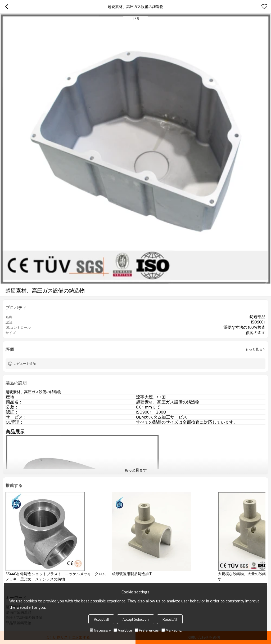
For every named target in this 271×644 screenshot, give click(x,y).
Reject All (170, 619)
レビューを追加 (25, 364)
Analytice (123, 630)
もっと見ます (135, 470)
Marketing (171, 630)
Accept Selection (136, 619)
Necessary (100, 630)
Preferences (147, 630)
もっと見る (254, 349)
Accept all (101, 619)
